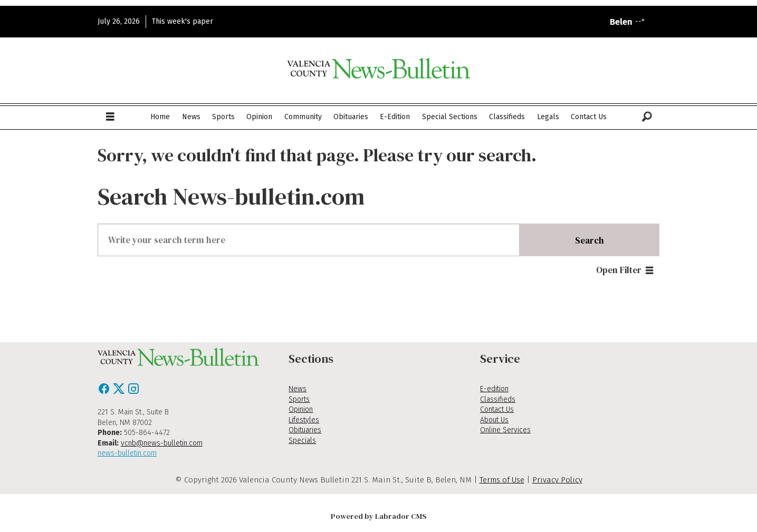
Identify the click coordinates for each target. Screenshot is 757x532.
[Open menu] (110, 117)
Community (303, 117)
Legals (548, 117)
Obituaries (351, 117)
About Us (494, 420)
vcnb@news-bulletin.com (162, 443)
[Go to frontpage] (379, 68)
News (191, 117)
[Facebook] (105, 392)
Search (590, 240)
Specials (302, 441)
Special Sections (450, 117)
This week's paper (183, 21)
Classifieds (507, 117)
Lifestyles (304, 420)
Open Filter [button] (619, 270)
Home (160, 117)
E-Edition (395, 117)
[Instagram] (133, 392)
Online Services (505, 430)
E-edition (494, 389)
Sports (223, 117)
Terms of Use (502, 480)
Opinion (259, 117)
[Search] (647, 117)
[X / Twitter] (120, 392)
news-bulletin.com (127, 453)
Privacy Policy (557, 480)
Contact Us (589, 117)
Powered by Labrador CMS (379, 516)
